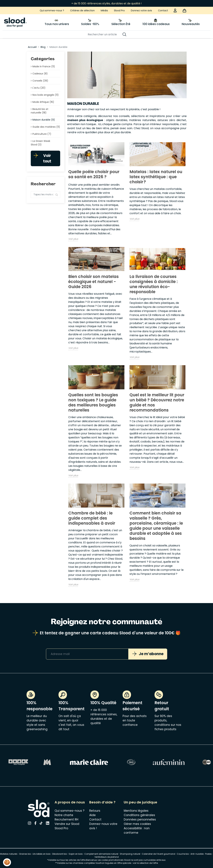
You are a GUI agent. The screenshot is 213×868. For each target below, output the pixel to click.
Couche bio (183, 854)
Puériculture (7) (42, 134)
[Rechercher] (105, 34)
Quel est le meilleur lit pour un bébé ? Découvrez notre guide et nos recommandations (157, 402)
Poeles (208, 854)
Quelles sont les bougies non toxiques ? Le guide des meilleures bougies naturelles (93, 402)
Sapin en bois (76, 854)
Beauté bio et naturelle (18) (40, 111)
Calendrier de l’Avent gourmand (159, 854)
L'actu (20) (39, 88)
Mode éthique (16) (43, 102)
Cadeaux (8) (40, 74)
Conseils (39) (40, 81)
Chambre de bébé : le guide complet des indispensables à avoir (92, 518)
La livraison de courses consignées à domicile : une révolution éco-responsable (154, 284)
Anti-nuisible (197, 854)
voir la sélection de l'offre (145, 863)
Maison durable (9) (44, 120)
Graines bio (25, 854)
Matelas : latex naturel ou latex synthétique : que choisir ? (156, 177)
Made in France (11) (44, 66)
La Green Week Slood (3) (40, 143)
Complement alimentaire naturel (101, 854)
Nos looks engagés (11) (46, 95)
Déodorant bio (60, 854)
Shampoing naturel (130, 854)
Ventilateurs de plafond (107, 857)
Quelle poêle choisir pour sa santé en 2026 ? (94, 174)
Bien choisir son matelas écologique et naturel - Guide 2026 (93, 282)
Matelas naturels (9, 854)
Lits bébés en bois (42, 854)
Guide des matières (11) (46, 127)
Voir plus (73, 239)
